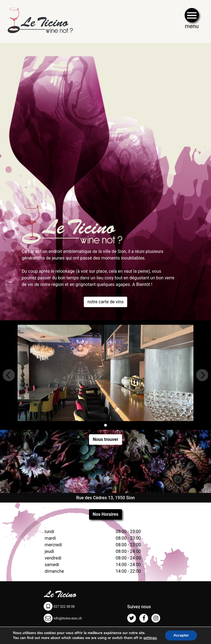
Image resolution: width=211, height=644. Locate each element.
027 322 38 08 (64, 607)
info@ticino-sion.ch (68, 618)
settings (150, 638)
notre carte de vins (105, 302)
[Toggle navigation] (192, 21)
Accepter (181, 635)
